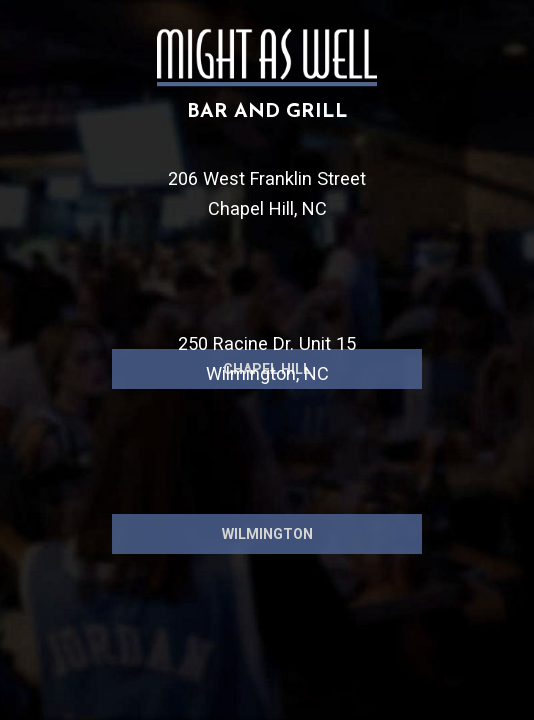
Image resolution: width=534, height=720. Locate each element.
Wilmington (267, 597)
